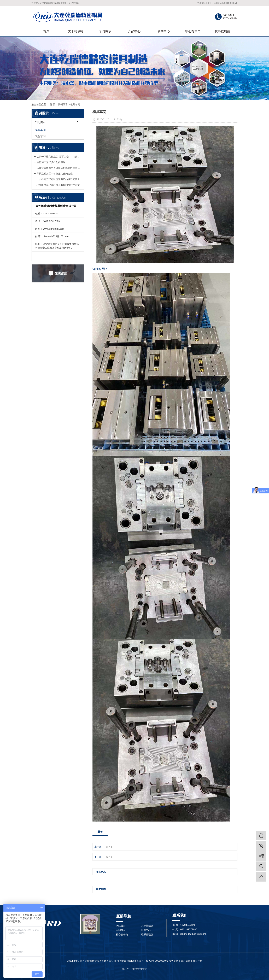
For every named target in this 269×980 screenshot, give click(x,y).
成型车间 (40, 136)
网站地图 (221, 3)
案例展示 (63, 104)
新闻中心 (164, 31)
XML (235, 3)
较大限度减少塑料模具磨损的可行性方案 (58, 185)
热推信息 (202, 3)
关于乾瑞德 (76, 31)
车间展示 (105, 31)
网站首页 (121, 926)
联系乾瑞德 (222, 31)
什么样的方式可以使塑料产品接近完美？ (58, 179)
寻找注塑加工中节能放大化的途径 (55, 174)
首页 (46, 31)
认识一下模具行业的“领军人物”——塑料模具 (59, 157)
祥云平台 (127, 969)
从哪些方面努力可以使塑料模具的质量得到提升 (59, 168)
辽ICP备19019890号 (157, 961)
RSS (229, 3)
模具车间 (75, 104)
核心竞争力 (193, 31)
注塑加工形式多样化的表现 (51, 162)
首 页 (52, 104)
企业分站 (212, 3)
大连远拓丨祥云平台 (192, 961)
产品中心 (134, 31)
